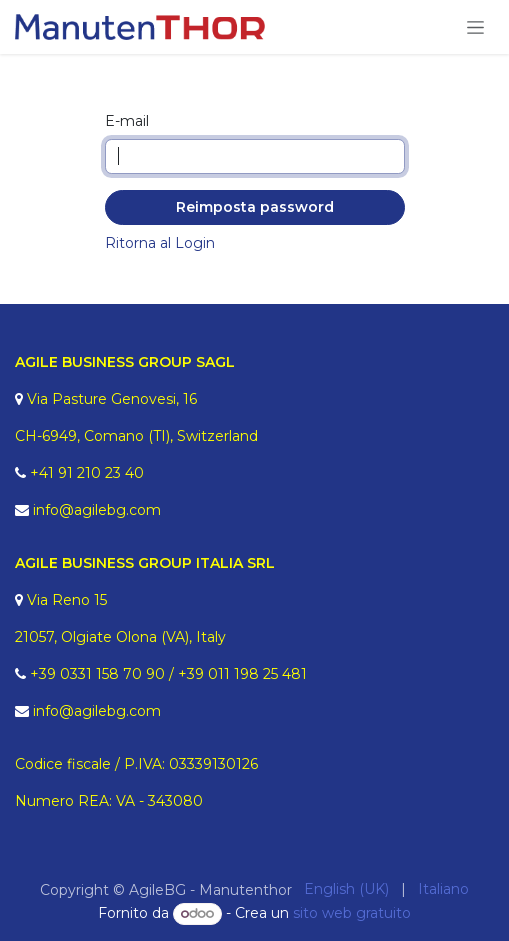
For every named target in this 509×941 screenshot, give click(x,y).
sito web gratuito (352, 913)
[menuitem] (346, 889)
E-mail (127, 121)
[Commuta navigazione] (475, 27)
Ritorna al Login (160, 243)
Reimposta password (255, 207)
